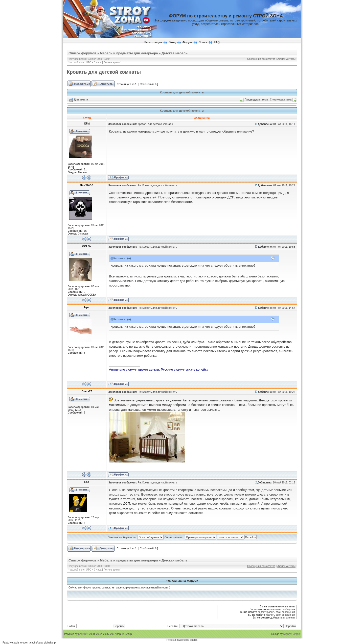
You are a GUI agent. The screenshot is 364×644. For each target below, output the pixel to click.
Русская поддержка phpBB (182, 640)
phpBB (82, 634)
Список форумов (82, 53)
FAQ (217, 42)
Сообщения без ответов (261, 59)
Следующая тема (281, 100)
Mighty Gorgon (292, 634)
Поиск (203, 42)
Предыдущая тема (256, 100)
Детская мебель (175, 53)
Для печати (81, 100)
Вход (172, 42)
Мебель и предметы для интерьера (129, 53)
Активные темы (286, 59)
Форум (187, 42)
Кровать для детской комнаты (104, 72)
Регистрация (153, 42)
